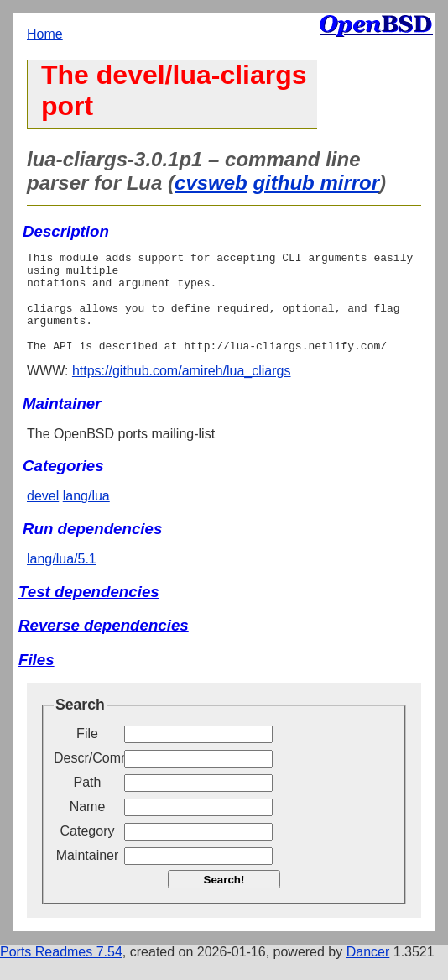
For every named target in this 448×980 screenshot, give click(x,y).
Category (88, 851)
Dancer (368, 972)
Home (45, 34)
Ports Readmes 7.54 (61, 972)
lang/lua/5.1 (62, 579)
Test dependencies (89, 612)
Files (36, 680)
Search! (224, 900)
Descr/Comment (87, 778)
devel (43, 516)
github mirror (316, 183)
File (87, 754)
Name (88, 827)
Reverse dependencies (104, 645)
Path (88, 802)
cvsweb (211, 183)
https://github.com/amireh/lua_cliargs (182, 391)
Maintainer (88, 875)
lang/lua (86, 516)
